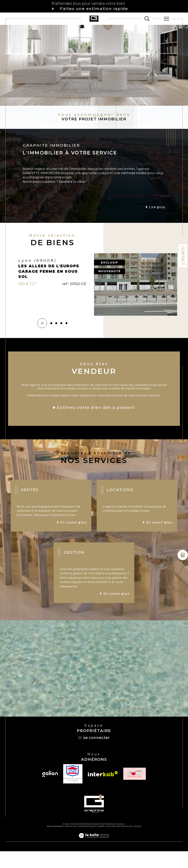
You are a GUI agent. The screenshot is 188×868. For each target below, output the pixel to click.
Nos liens (110, 843)
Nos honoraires (55, 843)
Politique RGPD (124, 843)
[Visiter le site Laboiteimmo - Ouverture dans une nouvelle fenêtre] (94, 856)
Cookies (137, 843)
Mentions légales (87, 843)
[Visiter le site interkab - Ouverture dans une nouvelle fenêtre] (103, 790)
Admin (101, 843)
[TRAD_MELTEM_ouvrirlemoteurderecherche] (147, 19)
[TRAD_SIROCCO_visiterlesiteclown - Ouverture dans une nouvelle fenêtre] (135, 790)
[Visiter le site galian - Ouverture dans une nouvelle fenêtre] (50, 791)
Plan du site (71, 843)
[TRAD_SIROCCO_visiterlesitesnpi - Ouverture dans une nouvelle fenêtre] (73, 791)
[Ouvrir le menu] (166, 19)
